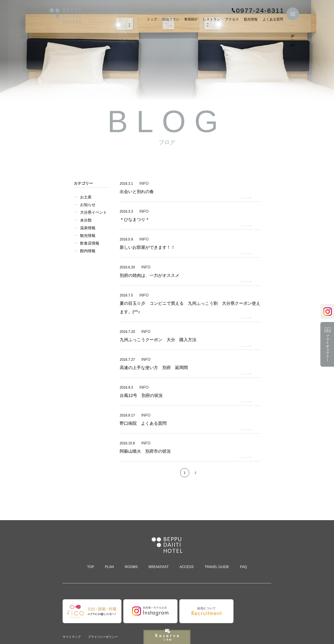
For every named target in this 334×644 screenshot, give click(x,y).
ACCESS (187, 567)
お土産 (86, 197)
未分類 (86, 220)
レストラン (212, 19)
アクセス (232, 19)
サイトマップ (72, 637)
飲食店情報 (90, 243)
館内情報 (88, 251)
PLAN (109, 567)
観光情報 (251, 19)
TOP (91, 567)
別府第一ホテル (66, 16)
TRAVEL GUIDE (217, 567)
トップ (152, 19)
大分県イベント (94, 212)
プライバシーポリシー (103, 637)
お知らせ (88, 205)
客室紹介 (191, 19)
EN (292, 45)
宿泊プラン (171, 19)
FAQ (243, 567)
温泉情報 (88, 228)
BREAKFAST (159, 567)
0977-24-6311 (260, 11)
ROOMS (131, 567)
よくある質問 (273, 19)
